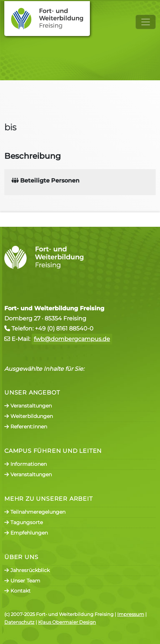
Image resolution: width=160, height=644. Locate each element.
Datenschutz (19, 622)
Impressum (131, 614)
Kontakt (17, 591)
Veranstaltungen (28, 406)
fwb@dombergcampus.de (72, 339)
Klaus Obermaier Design (67, 622)
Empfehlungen (26, 533)
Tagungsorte (24, 522)
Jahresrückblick (27, 570)
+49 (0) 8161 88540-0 (64, 328)
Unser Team (22, 581)
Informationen (26, 464)
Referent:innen (26, 427)
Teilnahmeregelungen (35, 512)
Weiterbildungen (29, 416)
